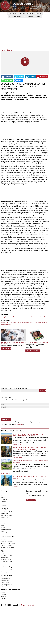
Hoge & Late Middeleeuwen (9, 556)
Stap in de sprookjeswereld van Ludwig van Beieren (30, 477)
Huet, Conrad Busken (8, 317)
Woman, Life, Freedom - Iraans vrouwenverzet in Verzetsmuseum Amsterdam (31, 448)
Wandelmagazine (6, 582)
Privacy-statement (28, 605)
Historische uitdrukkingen (8, 543)
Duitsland (4, 528)
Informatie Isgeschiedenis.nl (11, 590)
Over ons (3, 595)
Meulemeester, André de (25, 317)
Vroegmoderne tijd (6, 559)
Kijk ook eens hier (7, 575)
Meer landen (5, 533)
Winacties (4, 501)
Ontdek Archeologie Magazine (37, 343)
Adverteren (4, 596)
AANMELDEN (6, 349)
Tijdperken (38, 14)
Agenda (3, 498)
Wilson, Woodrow (41, 317)
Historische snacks (29, 16)
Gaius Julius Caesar (6, 512)
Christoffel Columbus (7, 510)
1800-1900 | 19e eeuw (9, 322)
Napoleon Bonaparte (7, 515)
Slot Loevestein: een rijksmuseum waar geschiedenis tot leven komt (28, 435)
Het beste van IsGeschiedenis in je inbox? (12, 343)
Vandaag (15, 14)
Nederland (4, 524)
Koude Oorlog (5, 563)
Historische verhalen (15, 16)
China (3, 531)
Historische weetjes (6, 545)
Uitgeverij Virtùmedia (7, 586)
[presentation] (15, 412)
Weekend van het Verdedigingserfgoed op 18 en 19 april (30, 462)
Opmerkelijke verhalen (7, 547)
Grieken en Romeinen (7, 554)
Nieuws (9, 50)
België (3, 526)
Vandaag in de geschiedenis (9, 494)
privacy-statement (19, 424)
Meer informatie (33, 351)
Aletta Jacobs (4, 508)
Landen (23, 14)
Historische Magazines (9, 567)
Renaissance (5, 558)
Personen (30, 14)
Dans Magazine (5, 580)
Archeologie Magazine (7, 572)
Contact (3, 593)
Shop (39, 16)
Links (2, 600)
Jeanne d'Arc (4, 513)
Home (10, 14)
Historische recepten (7, 542)
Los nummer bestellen (7, 570)
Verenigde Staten (6, 529)
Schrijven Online (5, 579)
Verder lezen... (18, 444)
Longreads (4, 499)
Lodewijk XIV (4, 517)
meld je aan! (31, 500)
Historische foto (5, 540)
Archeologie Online (6, 584)
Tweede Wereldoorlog (7, 561)
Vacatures (4, 598)
